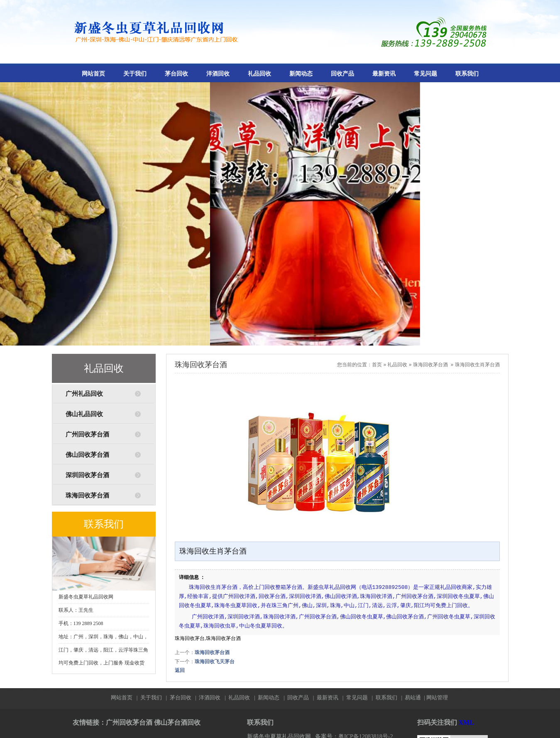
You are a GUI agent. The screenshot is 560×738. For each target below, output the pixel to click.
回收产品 (342, 74)
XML (466, 722)
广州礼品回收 (84, 394)
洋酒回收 (218, 74)
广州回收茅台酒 (87, 434)
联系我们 (467, 74)
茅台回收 (176, 74)
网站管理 (437, 698)
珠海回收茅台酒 (87, 495)
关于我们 (135, 74)
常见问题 (426, 74)
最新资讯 (384, 74)
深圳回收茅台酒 (87, 475)
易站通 (415, 698)
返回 (180, 670)
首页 (377, 365)
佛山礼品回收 (84, 414)
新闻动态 (301, 74)
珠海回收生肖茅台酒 (477, 365)
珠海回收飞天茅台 (215, 662)
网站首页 (93, 74)
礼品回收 (259, 74)
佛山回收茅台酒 (87, 455)
